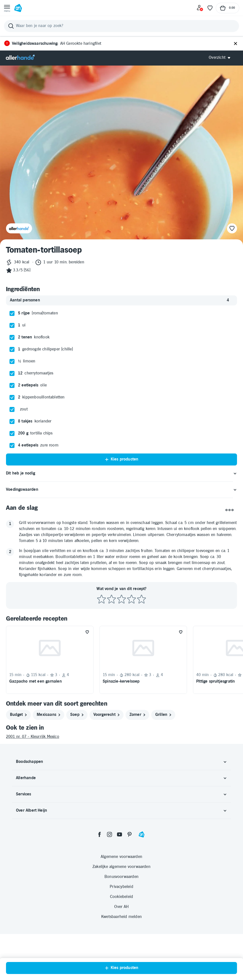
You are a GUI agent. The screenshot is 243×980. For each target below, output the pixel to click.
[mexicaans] (48, 761)
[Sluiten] (235, 44)
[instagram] (109, 880)
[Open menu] (7, 8)
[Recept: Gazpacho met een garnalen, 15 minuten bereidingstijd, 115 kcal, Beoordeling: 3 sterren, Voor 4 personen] (50, 706)
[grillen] (163, 761)
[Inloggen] (200, 8)
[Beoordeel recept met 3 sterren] (121, 645)
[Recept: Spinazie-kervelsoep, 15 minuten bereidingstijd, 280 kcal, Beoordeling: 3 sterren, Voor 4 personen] (143, 706)
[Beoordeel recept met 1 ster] (101, 645)
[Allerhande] (20, 58)
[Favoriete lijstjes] (210, 8)
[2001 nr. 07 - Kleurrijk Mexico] (121, 783)
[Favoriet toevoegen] (87, 678)
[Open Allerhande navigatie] (221, 58)
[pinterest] (129, 880)
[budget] (18, 761)
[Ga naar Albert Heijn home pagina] (18, 8)
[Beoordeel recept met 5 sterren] (141, 645)
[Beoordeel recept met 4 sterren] (131, 645)
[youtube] (119, 880)
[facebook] (99, 880)
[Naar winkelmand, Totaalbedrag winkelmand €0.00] (227, 8)
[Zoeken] (121, 26)
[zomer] (137, 761)
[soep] (77, 761)
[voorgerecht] (106, 761)
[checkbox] (12, 359)
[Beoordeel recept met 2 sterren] (111, 645)
